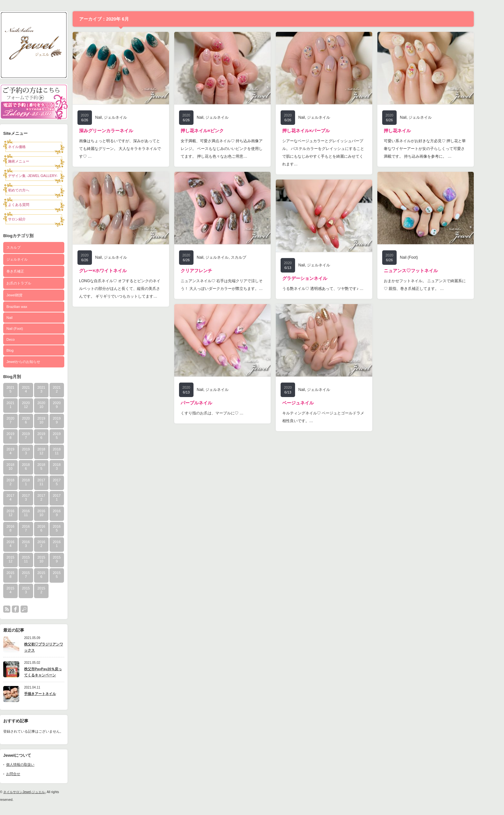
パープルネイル (210, 403)
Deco (24, 339)
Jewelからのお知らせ (37, 362)
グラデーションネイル (319, 278)
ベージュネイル (312, 403)
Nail (23, 318)
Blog (24, 350)
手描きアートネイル (54, 694)
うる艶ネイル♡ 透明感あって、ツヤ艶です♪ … (337, 289)
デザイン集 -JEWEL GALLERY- (47, 176)
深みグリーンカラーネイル (120, 131)
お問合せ (27, 774)
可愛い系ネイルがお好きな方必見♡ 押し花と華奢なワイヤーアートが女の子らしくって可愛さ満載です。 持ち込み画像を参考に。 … (439, 149)
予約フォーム (48, 93)
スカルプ (27, 247)
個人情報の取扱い (34, 764)
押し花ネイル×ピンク (216, 131)
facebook (29, 609)
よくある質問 (32, 205)
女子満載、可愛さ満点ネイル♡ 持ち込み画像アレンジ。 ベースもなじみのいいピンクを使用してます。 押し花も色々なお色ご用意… (235, 149)
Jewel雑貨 (28, 295)
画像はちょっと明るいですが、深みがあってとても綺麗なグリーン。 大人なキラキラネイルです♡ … (134, 149)
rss (21, 609)
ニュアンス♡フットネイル (425, 271)
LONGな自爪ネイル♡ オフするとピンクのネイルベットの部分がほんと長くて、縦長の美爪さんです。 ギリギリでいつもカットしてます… (134, 289)
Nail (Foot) (28, 329)
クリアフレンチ (210, 271)
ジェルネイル (31, 259)
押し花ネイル (411, 131)
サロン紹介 (31, 219)
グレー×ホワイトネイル (117, 271)
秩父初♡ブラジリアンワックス (57, 647)
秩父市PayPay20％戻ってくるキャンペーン (57, 672)
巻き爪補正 (29, 271)
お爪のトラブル (33, 283)
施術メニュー (32, 161)
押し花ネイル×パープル (320, 131)
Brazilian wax (31, 307)
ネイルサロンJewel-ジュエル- (38, 792)
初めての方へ (32, 190)
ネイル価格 (31, 147)
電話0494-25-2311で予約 (48, 111)
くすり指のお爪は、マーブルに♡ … (226, 413)
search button (38, 609)
